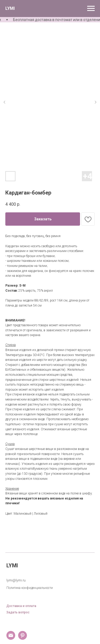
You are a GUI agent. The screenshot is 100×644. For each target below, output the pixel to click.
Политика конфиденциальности (30, 588)
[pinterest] (23, 638)
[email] (11, 638)
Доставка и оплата (21, 606)
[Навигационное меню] (91, 9)
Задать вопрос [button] (18, 612)
